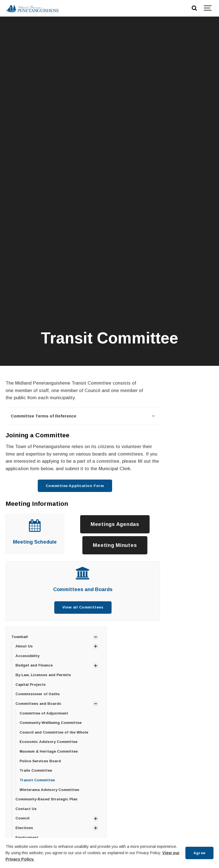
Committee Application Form (75, 486)
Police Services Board (40, 761)
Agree (199, 853)
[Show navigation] (208, 8)
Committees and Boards (83, 589)
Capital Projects (31, 685)
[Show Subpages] (96, 637)
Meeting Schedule (35, 542)
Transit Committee (37, 780)
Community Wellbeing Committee (51, 723)
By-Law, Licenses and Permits (43, 675)
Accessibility (27, 656)
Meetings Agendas (115, 524)
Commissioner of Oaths (38, 694)
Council (22, 818)
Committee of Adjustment (44, 713)
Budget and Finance (34, 665)
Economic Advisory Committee (48, 742)
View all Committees (83, 607)
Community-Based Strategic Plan (46, 799)
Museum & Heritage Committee (49, 751)
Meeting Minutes (115, 545)
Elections (24, 828)
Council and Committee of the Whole (54, 732)
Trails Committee (36, 770)
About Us (24, 646)
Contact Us (26, 809)
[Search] (194, 8)
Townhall (20, 637)
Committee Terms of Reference (83, 416)
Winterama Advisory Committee (49, 790)
